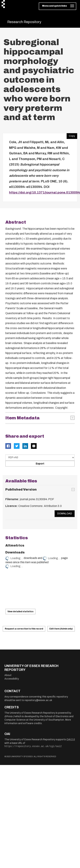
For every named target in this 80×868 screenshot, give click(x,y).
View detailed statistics (20, 612)
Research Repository (24, 22)
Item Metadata (22, 418)
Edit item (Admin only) (61, 629)
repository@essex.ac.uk (38, 700)
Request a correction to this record (24, 629)
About (8, 675)
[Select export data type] (40, 458)
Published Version (21, 490)
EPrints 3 (9, 716)
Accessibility (12, 679)
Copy (71, 135)
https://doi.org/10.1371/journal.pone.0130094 (45, 193)
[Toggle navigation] (58, 6)
